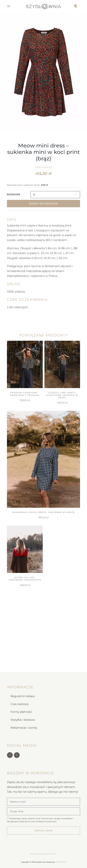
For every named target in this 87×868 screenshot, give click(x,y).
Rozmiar (14, 194)
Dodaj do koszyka (43, 204)
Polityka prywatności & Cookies (44, 854)
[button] (3, 72)
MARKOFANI (61, 862)
